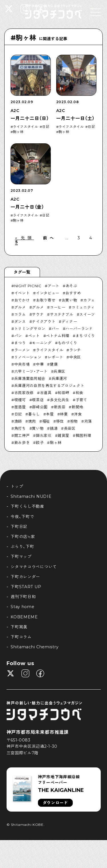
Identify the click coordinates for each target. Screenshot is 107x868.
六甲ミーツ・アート (31, 371)
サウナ (38, 314)
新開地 (77, 407)
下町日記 (19, 527)
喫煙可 (20, 400)
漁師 (18, 421)
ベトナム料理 (58, 336)
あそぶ (71, 286)
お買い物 (69, 300)
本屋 (50, 414)
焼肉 (32, 421)
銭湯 (54, 428)
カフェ (89, 300)
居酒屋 (20, 407)
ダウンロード (55, 803)
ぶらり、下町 (22, 547)
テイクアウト (44, 321)
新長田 (60, 407)
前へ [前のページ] (50, 238)
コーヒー (58, 307)
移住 (60, 421)
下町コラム (21, 637)
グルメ (20, 307)
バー (55, 329)
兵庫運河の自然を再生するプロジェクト (49, 386)
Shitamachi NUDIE (31, 496)
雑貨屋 (63, 435)
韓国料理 (83, 435)
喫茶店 (38, 400)
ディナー (69, 321)
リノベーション (28, 357)
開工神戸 (22, 435)
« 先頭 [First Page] (25, 238)
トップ (17, 486)
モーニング (42, 343)
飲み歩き (22, 443)
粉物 (74, 421)
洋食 (78, 414)
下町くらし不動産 (27, 506)
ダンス (20, 321)
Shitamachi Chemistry (35, 647)
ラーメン (22, 350)
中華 (40, 364)
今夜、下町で (22, 517)
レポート (55, 357)
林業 (64, 414)
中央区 (75, 357)
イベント (22, 293)
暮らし (34, 414)
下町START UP (26, 587)
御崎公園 (40, 407)
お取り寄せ (46, 300)
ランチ (75, 350)
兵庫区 (59, 371)
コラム (20, 314)
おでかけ (22, 300)
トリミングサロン (30, 329)
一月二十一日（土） (75, 118)
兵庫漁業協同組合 (30, 378)
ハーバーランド (79, 329)
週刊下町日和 (23, 597)
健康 (54, 364)
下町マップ (21, 557)
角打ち (20, 428)
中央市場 (22, 364)
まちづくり (85, 336)
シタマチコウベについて (34, 567)
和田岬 (63, 393)
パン (18, 336)
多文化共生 (60, 400)
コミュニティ (83, 307)
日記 (46, 127)
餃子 (40, 443)
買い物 (38, 428)
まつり (20, 343)
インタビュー (48, 293)
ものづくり (67, 343)
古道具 (46, 393)
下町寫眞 (19, 627)
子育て (81, 400)
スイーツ (87, 314)
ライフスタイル (25, 127)
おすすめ (73, 293)
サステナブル (62, 314)
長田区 (70, 428)
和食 (79, 393)
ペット (34, 336)
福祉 (46, 421)
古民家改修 (24, 393)
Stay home (22, 607)
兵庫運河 (59, 378)
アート (53, 286)
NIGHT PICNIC (28, 286)
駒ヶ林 (18, 132)
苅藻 (88, 421)
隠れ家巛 (44, 435)
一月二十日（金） (27, 207)
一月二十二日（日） (30, 118)
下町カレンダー (25, 577)
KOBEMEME (24, 617)
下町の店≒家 (23, 537)
